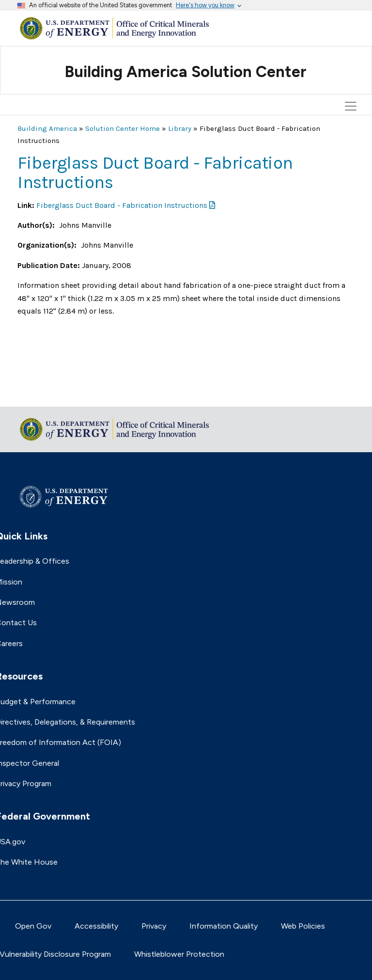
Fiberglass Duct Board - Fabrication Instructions (122, 205)
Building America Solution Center (186, 72)
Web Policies (303, 926)
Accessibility (96, 926)
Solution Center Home (123, 128)
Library (180, 128)
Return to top (42, 393)
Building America (47, 128)
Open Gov (33, 926)
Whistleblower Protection (179, 954)
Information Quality (224, 926)
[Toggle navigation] (352, 63)
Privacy (154, 926)
